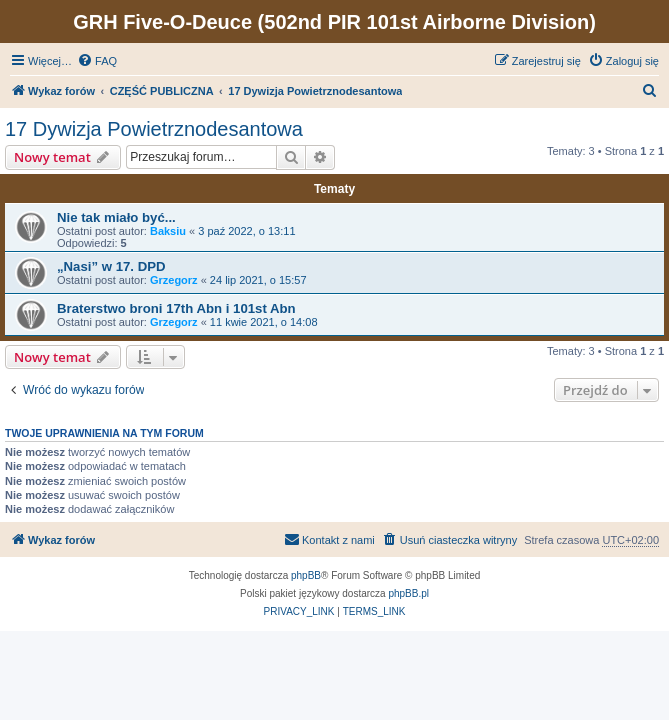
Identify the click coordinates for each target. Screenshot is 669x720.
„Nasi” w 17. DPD (111, 266)
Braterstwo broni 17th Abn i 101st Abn (176, 308)
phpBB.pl (408, 593)
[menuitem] (97, 61)
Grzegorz (174, 280)
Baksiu (168, 231)
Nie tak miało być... (116, 217)
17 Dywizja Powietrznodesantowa (154, 129)
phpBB (306, 575)
